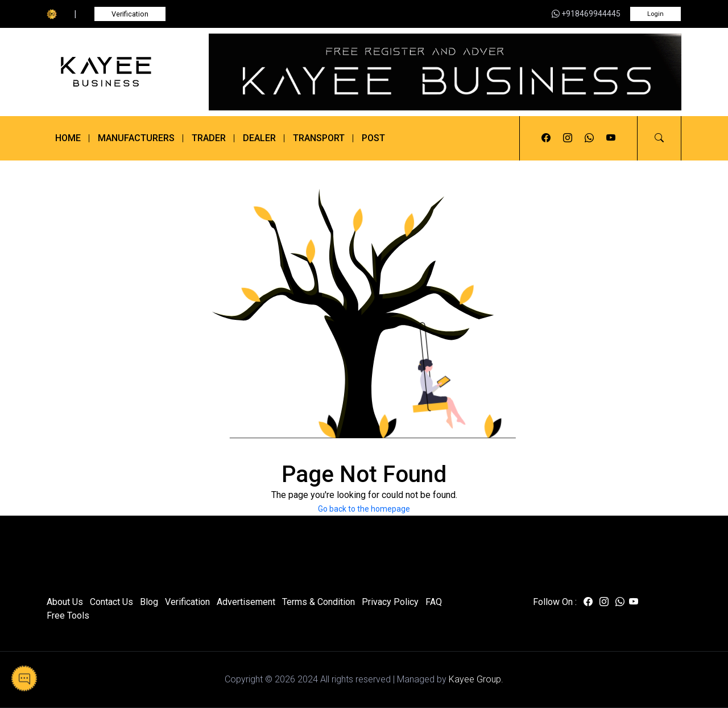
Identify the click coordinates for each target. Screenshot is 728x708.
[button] (659, 138)
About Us (65, 602)
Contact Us (111, 602)
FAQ (434, 602)
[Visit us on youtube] (611, 138)
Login (655, 14)
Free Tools (68, 616)
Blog (149, 602)
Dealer (259, 138)
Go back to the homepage (364, 509)
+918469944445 (586, 14)
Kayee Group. (476, 679)
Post (373, 138)
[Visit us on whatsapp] (589, 138)
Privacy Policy (390, 602)
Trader (209, 138)
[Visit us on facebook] (546, 138)
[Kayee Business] (121, 72)
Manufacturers (136, 138)
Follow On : (555, 602)
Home (68, 138)
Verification (130, 14)
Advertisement (246, 602)
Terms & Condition (318, 602)
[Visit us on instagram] (568, 138)
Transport (319, 138)
